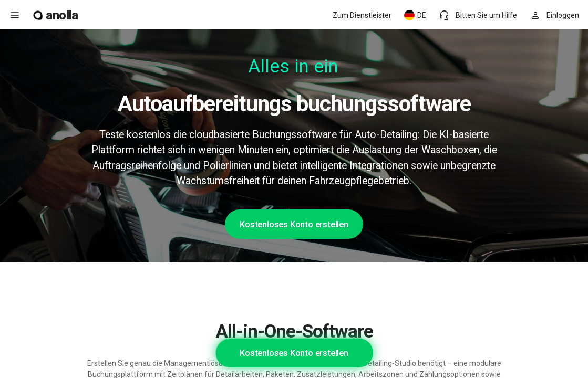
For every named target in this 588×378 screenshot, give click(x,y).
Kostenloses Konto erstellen (294, 224)
